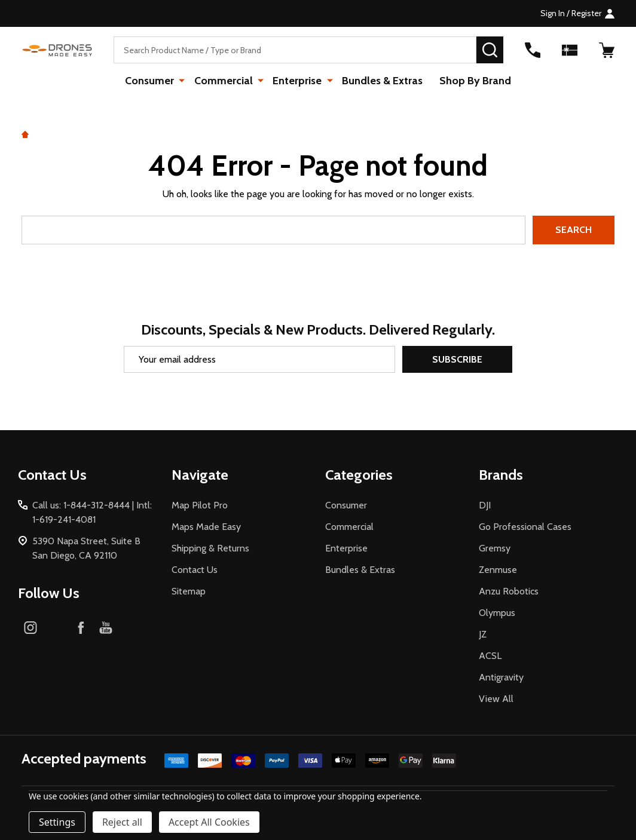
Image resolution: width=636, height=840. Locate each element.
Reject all (122, 822)
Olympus (497, 613)
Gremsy (495, 548)
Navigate (200, 475)
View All (496, 699)
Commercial (224, 81)
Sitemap (189, 591)
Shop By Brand (474, 81)
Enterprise (297, 81)
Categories (359, 475)
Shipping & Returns (210, 548)
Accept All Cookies (209, 822)
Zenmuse (498, 570)
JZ (483, 634)
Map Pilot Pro (200, 505)
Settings (57, 822)
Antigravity (501, 677)
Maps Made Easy (206, 527)
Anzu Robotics (509, 591)
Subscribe (457, 359)
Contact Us (195, 570)
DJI (485, 505)
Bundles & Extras (381, 81)
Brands (501, 475)
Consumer (151, 81)
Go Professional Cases (525, 527)
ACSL (490, 656)
